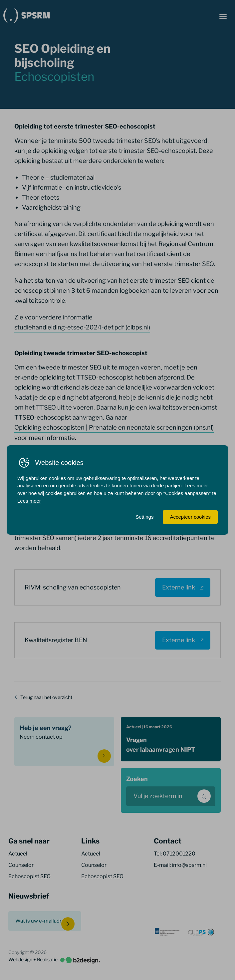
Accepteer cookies (190, 517)
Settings (144, 517)
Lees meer (29, 501)
